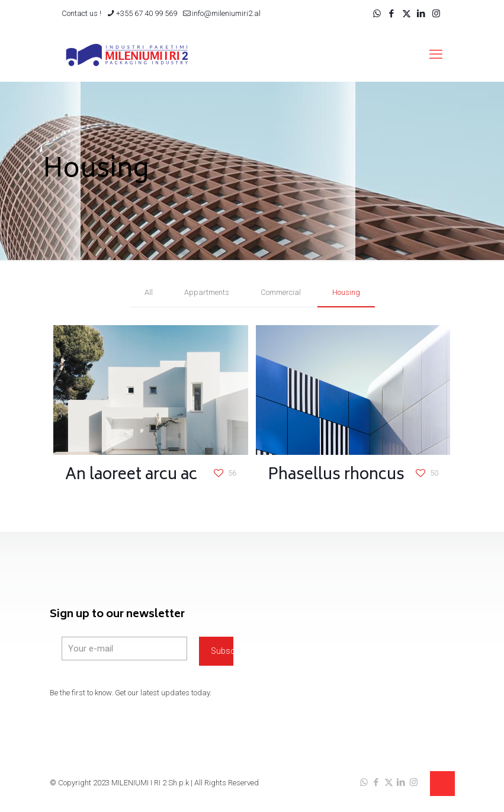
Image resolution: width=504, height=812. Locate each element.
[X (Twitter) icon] (407, 14)
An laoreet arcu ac (131, 476)
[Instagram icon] (436, 14)
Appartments (207, 292)
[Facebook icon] (392, 14)
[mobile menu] (436, 54)
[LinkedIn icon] (421, 14)
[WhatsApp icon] (377, 14)
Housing (346, 292)
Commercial (281, 292)
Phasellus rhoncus (336, 476)
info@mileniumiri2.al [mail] (226, 13)
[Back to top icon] (442, 784)
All (149, 292)
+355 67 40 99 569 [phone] (147, 13)
